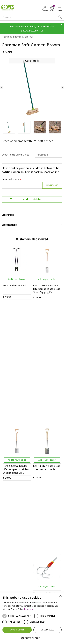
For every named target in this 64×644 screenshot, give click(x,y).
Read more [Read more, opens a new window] (29, 609)
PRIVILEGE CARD (32, 509)
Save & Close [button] (17, 630)
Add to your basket (17, 279)
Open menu (60, 8)
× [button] (60, 596)
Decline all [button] (47, 630)
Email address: (12, 179)
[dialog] (32, 618)
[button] (32, 638)
